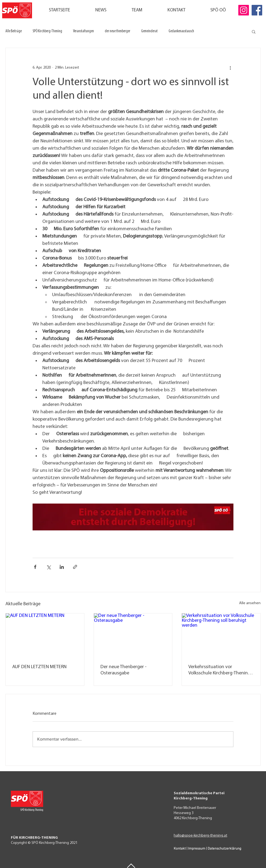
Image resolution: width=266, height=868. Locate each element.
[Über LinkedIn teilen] (62, 567)
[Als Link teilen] (75, 567)
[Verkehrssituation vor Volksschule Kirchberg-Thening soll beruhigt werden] (221, 635)
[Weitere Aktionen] (230, 68)
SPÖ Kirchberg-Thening (47, 31)
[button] (254, 31)
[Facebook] (257, 10)
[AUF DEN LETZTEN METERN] (45, 635)
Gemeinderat (149, 31)
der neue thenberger (118, 31)
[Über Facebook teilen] (35, 567)
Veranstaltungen (83, 31)
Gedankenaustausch (181, 31)
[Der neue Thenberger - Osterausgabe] (133, 635)
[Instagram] (244, 10)
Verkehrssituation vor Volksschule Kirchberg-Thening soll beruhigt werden (219, 670)
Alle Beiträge (14, 31)
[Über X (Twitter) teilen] (48, 567)
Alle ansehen (250, 603)
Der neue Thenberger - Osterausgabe (123, 670)
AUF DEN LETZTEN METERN (39, 667)
